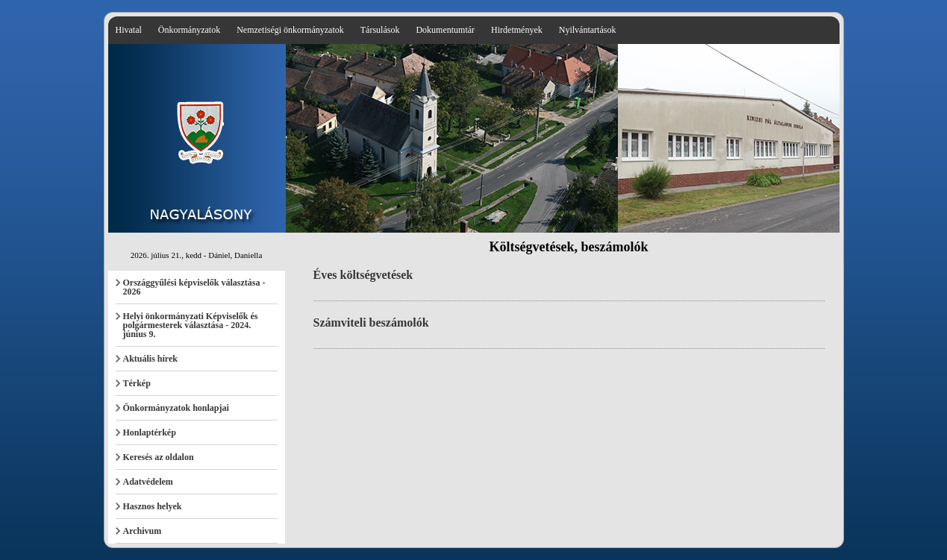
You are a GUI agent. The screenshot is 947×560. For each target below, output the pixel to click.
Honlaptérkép (150, 432)
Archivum (143, 531)
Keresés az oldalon (159, 457)
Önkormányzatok (189, 30)
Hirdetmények (517, 30)
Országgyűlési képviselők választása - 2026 (194, 287)
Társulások (380, 30)
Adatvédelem (148, 482)
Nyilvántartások (588, 30)
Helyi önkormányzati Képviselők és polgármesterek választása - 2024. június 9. (191, 325)
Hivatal (129, 30)
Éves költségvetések (363, 275)
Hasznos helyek (153, 506)
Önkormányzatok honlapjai (176, 408)
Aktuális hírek (150, 359)
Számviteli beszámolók (371, 323)
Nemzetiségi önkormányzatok (290, 30)
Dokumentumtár (445, 30)
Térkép (137, 383)
